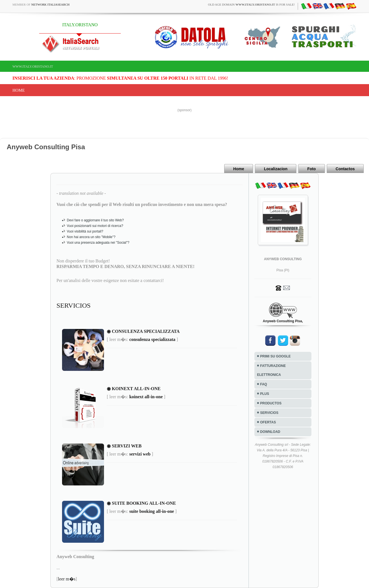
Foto (311, 169)
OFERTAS (268, 422)
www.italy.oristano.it (33, 67)
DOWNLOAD (270, 432)
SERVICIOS (269, 413)
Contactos (345, 169)
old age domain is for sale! (251, 4)
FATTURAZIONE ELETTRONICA (272, 370)
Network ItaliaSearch (50, 4)
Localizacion (276, 169)
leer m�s (67, 579)
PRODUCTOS (271, 403)
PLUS (265, 394)
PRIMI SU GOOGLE (275, 356)
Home (19, 90)
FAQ (264, 384)
